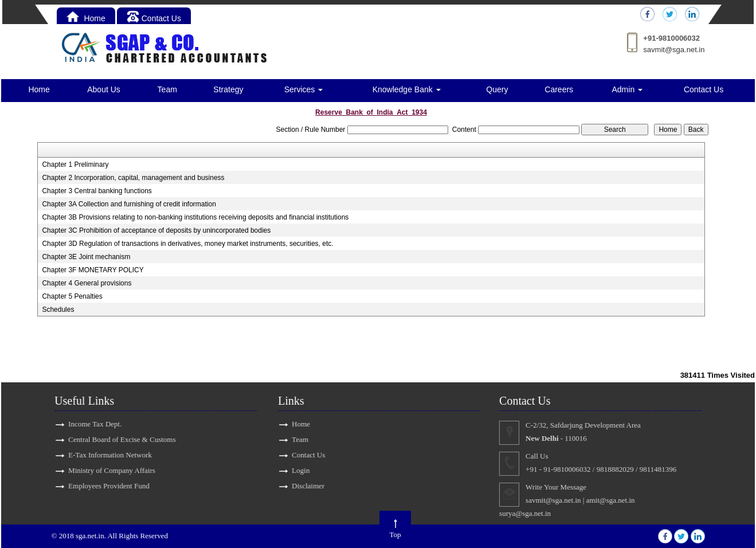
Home (86, 18)
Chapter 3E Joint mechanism (86, 257)
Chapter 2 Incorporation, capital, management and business (133, 178)
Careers (559, 89)
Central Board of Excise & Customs (115, 439)
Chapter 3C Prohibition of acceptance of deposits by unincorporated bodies (156, 230)
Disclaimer (301, 486)
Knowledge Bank (407, 89)
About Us (104, 89)
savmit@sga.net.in (674, 50)
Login (294, 470)
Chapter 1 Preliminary (75, 165)
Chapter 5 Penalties (72, 296)
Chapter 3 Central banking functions (97, 191)
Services (304, 89)
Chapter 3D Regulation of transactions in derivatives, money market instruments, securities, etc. (187, 244)
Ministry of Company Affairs (105, 470)
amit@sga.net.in (618, 500)
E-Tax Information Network (103, 455)
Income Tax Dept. (88, 424)
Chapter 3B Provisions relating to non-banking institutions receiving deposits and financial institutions (195, 217)
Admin (628, 89)
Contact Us (154, 18)
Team (167, 89)
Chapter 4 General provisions (87, 283)
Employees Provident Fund (102, 486)
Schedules (58, 310)
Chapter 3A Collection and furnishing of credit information (129, 204)
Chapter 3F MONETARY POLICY (93, 270)
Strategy (228, 89)
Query (497, 89)
